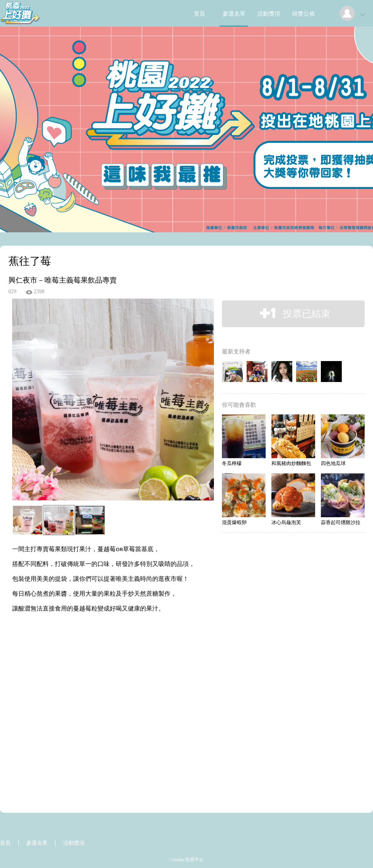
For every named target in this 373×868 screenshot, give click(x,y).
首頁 (199, 14)
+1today (177, 860)
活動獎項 (269, 14)
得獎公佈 (303, 14)
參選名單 (234, 14)
